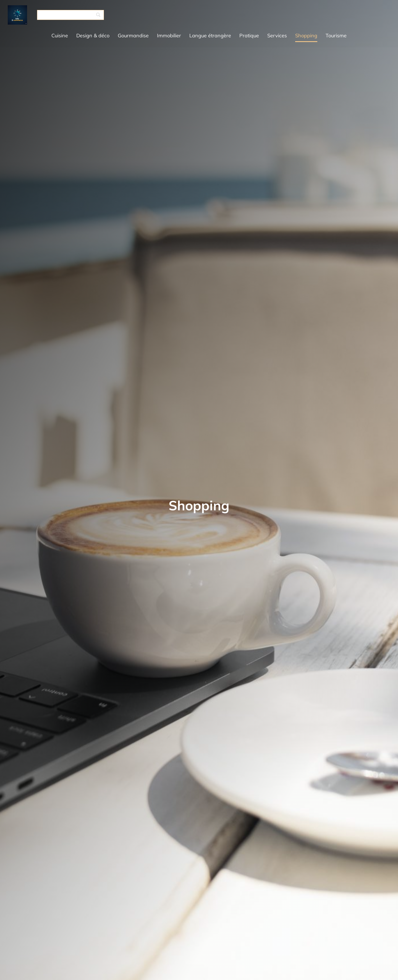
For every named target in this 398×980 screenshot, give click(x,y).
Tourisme (336, 36)
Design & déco (93, 36)
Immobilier (169, 36)
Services (277, 36)
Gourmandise (133, 36)
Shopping (306, 36)
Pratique (249, 36)
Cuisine (60, 36)
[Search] (70, 15)
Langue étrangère (210, 36)
